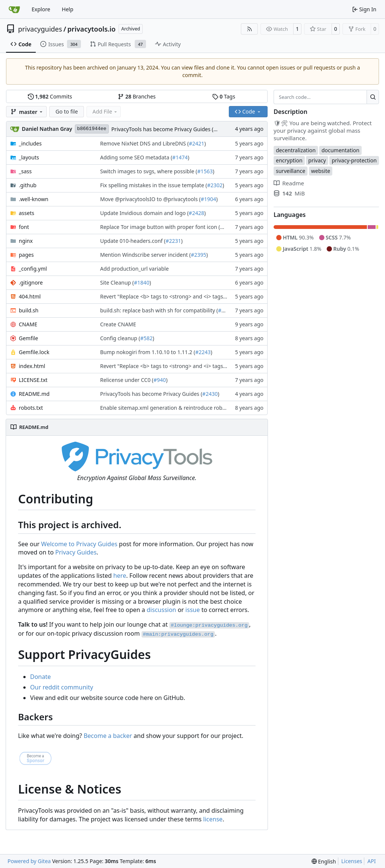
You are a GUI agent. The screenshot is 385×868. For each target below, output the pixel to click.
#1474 (180, 157)
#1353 (226, 310)
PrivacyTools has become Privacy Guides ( (162, 129)
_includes (30, 143)
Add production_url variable (134, 269)
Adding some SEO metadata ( (136, 157)
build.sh (29, 310)
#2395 (199, 255)
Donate (40, 677)
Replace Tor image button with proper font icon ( (160, 227)
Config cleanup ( (120, 338)
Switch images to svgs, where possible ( (149, 171)
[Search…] (373, 97)
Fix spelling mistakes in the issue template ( (154, 185)
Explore (41, 9)
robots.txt (31, 408)
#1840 (142, 283)
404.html (30, 296)
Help (68, 9)
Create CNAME (118, 324)
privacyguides (40, 29)
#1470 (228, 227)
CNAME (28, 324)
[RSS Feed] (250, 29)
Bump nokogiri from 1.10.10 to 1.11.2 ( (148, 352)
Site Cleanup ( (117, 283)
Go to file (66, 111)
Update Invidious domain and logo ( (144, 213)
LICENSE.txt (33, 380)
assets (27, 213)
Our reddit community (62, 687)
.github (28, 185)
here (120, 576)
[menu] (324, 861)
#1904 (208, 199)
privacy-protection (354, 160)
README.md (34, 394)
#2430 (210, 394)
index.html (32, 366)
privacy (317, 160)
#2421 (197, 143)
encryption (289, 160)
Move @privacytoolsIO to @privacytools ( (150, 199)
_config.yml (33, 269)
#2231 (173, 241)
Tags (224, 96)
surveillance (291, 171)
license (213, 819)
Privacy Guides (76, 552)
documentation (340, 150)
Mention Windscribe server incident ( (145, 255)
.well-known (33, 199)
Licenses (352, 861)
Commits (50, 96)
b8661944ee (92, 129)
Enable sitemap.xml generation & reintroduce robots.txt (169, 408)
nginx (26, 241)
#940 (160, 380)
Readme (289, 183)
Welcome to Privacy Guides (79, 544)
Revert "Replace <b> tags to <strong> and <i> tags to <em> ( (174, 296)
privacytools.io (91, 29)
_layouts (29, 157)
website (321, 171)
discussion (161, 610)
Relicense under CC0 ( (127, 380)
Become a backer (108, 736)
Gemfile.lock (34, 352)
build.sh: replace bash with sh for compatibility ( (159, 310)
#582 (146, 338)
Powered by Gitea (29, 861)
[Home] (14, 9)
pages (26, 255)
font (24, 227)
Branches (137, 96)
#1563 (205, 171)
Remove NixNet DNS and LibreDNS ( (145, 143)
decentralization (296, 150)
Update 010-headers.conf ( (133, 241)
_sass (25, 171)
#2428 (196, 213)
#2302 (215, 185)
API (371, 861)
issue (193, 610)
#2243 (203, 352)
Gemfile (28, 338)
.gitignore (31, 283)
